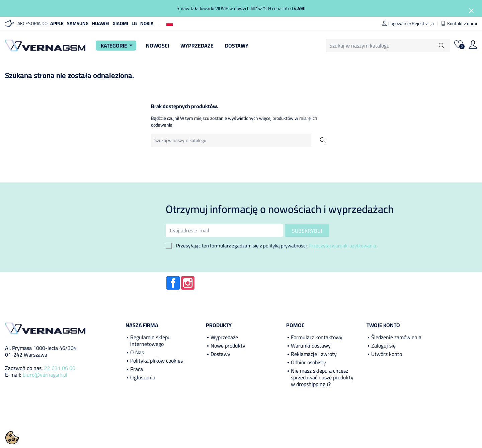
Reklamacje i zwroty (314, 354)
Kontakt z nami (459, 23)
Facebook (173, 283)
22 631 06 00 (60, 368)
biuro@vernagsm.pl (45, 375)
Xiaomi (120, 23)
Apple (57, 23)
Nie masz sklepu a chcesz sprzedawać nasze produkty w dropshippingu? (322, 377)
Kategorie (118, 46)
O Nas (137, 352)
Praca (137, 369)
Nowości (157, 46)
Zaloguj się (383, 346)
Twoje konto (383, 325)
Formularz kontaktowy (317, 337)
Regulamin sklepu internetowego (150, 341)
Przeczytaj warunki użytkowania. (343, 246)
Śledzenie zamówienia (396, 337)
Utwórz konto (387, 354)
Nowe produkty (228, 346)
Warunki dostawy (311, 346)
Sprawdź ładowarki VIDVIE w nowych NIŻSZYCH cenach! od (241, 8)
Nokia (147, 23)
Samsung (78, 23)
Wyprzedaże (197, 46)
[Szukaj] (370, 46)
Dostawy (237, 46)
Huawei (101, 23)
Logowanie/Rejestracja (408, 23)
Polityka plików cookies (156, 361)
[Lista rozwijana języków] (170, 23)
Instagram (188, 283)
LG (134, 23)
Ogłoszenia (143, 377)
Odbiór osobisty (308, 362)
